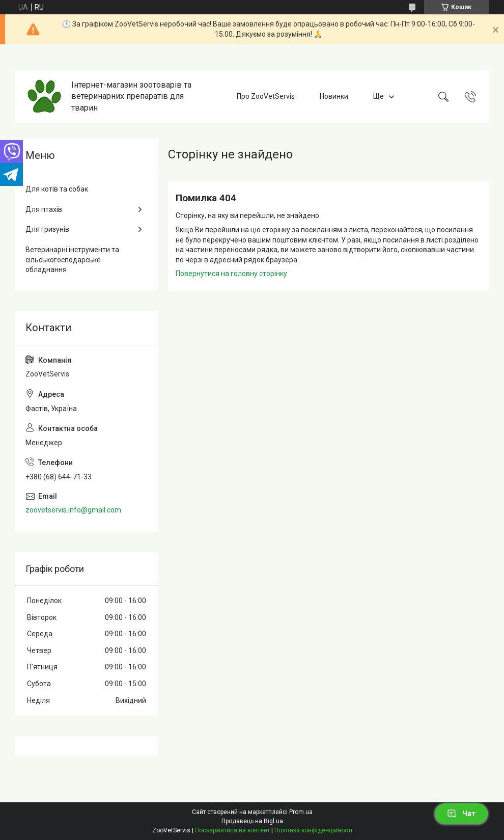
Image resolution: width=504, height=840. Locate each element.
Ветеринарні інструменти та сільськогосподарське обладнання (72, 260)
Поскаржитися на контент (232, 830)
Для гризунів (47, 229)
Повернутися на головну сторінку (231, 274)
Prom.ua (301, 812)
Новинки (334, 96)
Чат (461, 814)
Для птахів (44, 209)
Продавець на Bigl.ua (252, 821)
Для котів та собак (57, 189)
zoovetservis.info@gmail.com (73, 510)
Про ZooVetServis (266, 96)
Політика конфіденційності (313, 830)
